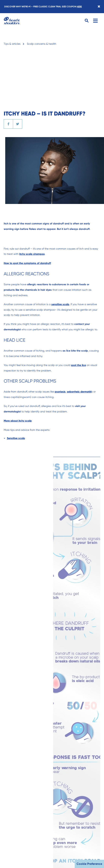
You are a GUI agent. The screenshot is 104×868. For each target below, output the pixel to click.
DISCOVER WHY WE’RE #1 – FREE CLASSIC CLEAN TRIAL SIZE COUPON (43, 7)
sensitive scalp (60, 304)
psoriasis (60, 392)
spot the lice (78, 365)
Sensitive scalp (16, 438)
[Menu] (95, 21)
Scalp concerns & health (42, 44)
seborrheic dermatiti (79, 392)
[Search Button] (87, 21)
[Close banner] (99, 7)
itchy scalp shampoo (32, 254)
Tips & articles (12, 44)
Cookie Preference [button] (89, 864)
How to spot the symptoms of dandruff (27, 263)
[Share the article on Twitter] (18, 124)
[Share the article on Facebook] (8, 124)
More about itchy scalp (18, 421)
